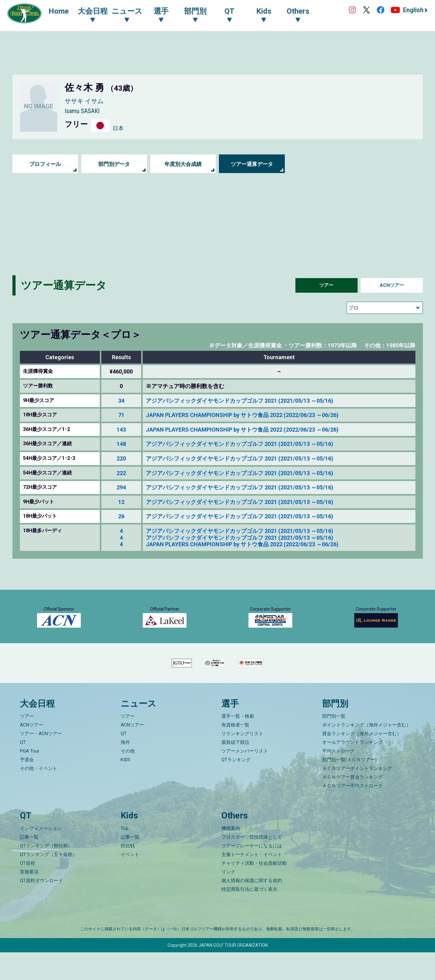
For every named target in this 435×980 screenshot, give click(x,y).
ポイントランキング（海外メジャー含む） (366, 753)
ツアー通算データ (252, 164)
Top (125, 856)
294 (121, 487)
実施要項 (29, 900)
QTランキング (236, 787)
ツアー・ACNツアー (41, 761)
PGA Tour (30, 779)
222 (121, 473)
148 (121, 444)
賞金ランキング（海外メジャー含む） (362, 761)
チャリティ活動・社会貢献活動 (254, 891)
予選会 (27, 787)
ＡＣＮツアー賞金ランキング (352, 805)
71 (121, 415)
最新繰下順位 (235, 770)
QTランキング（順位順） (46, 873)
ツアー (326, 285)
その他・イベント (39, 796)
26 (121, 516)
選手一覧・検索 (238, 744)
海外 (125, 770)
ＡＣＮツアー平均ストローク (352, 813)
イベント (130, 882)
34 (121, 401)
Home (62, 12)
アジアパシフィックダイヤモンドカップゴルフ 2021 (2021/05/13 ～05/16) (240, 401)
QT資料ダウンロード (42, 908)
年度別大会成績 (183, 164)
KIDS (125, 787)
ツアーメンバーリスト (245, 779)
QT (23, 770)
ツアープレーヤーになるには (252, 873)
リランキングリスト (242, 761)
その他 (128, 779)
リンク (228, 900)
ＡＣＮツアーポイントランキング (357, 796)
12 (121, 502)
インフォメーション (41, 856)
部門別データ (114, 164)
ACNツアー (392, 285)
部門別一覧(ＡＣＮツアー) (349, 787)
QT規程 (28, 891)
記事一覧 (29, 865)
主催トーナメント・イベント (252, 882)
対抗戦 (128, 873)
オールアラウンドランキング (352, 770)
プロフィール (45, 164)
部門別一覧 (334, 744)
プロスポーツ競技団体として (252, 865)
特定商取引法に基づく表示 (249, 917)
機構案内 (231, 856)
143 (121, 430)
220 (121, 458)
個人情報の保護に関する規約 (252, 908)
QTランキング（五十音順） (49, 882)
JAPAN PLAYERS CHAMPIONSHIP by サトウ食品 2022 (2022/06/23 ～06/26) (242, 415)
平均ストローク (338, 779)
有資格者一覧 (235, 753)
